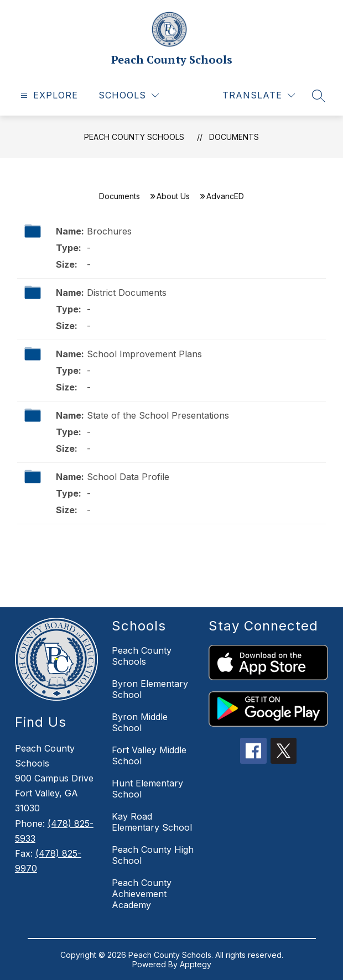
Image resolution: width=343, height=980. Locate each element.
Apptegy (196, 964)
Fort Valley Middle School (149, 755)
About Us (173, 196)
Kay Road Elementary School (152, 822)
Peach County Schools (134, 137)
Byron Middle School (140, 722)
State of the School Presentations (158, 415)
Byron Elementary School (150, 689)
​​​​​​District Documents (127, 293)
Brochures (109, 231)
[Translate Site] (259, 95)
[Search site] (319, 96)
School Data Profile (128, 477)
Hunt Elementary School (147, 789)
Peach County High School (153, 855)
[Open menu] (48, 95)
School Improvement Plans (144, 354)
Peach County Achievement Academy (142, 894)
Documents (234, 137)
